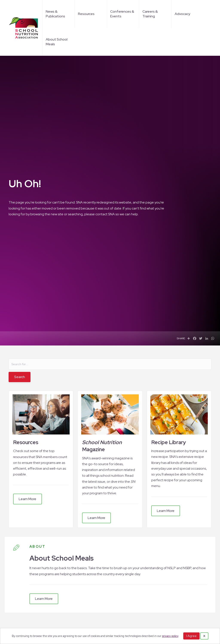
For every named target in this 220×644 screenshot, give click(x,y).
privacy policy (170, 636)
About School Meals (57, 42)
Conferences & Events (122, 14)
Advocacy (182, 14)
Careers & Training (150, 14)
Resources (86, 14)
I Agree (191, 636)
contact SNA (105, 214)
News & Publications (55, 14)
